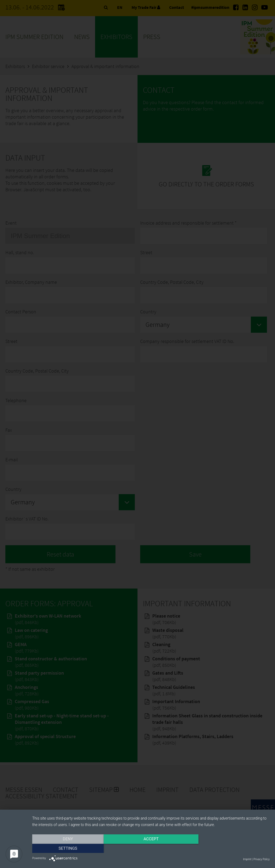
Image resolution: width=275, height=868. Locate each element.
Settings (234, 848)
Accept (151, 848)
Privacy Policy (262, 859)
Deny (68, 848)
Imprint (247, 859)
